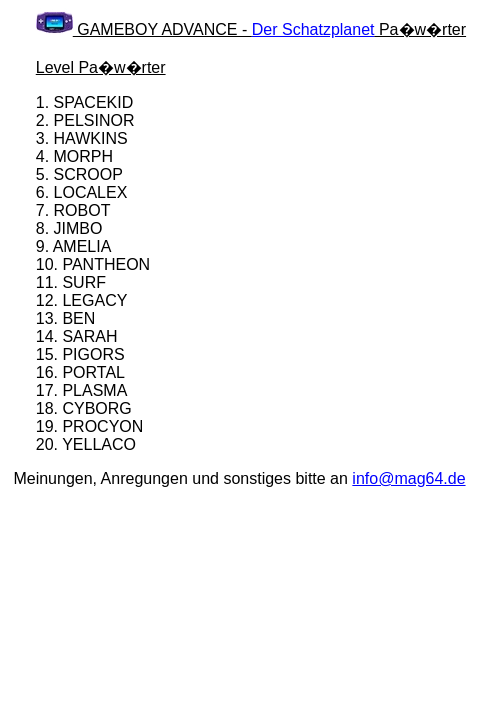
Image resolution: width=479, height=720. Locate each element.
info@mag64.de (408, 478)
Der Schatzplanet (313, 29)
